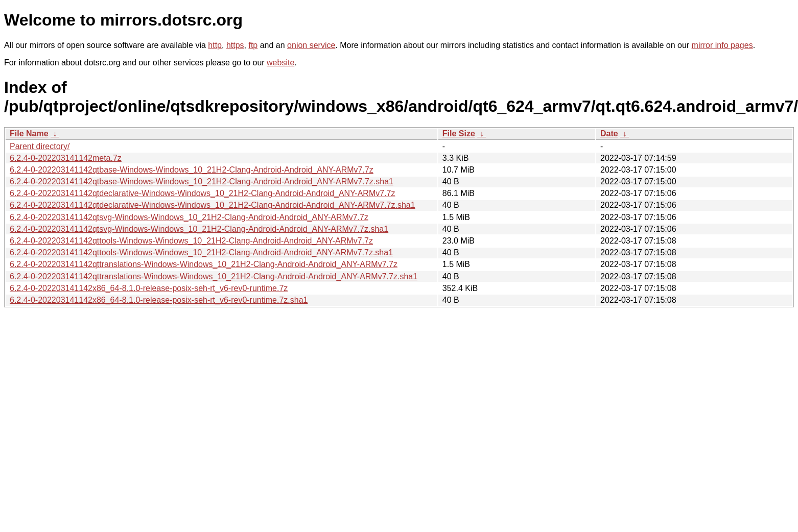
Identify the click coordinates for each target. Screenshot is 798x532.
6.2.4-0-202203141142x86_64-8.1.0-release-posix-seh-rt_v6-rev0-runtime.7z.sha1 (159, 300)
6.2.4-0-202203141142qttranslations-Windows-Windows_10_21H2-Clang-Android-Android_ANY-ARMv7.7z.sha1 (214, 276)
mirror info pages (722, 45)
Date (609, 134)
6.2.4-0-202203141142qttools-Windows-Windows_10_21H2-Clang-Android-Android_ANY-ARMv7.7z (191, 241)
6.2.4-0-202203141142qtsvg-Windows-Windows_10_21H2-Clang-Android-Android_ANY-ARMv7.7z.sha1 (199, 229)
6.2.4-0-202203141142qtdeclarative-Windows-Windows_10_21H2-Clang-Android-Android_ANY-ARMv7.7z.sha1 (213, 205)
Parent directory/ (40, 146)
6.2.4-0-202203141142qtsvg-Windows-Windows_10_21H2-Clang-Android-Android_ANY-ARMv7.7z (189, 217)
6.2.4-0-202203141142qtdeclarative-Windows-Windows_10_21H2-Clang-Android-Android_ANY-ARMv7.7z (203, 193)
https (235, 45)
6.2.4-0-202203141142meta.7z (66, 158)
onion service (311, 45)
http (215, 45)
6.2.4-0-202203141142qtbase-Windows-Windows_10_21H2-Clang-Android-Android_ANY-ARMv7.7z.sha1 (202, 182)
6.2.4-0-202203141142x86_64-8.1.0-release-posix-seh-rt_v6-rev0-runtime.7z (149, 288)
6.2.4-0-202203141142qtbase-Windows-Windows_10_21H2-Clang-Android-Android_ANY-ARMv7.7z (192, 170)
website (280, 63)
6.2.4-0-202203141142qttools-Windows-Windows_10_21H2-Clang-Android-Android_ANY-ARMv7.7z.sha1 (201, 252)
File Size (459, 134)
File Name (29, 134)
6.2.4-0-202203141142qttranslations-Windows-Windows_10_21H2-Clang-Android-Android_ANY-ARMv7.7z (204, 264)
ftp (253, 45)
